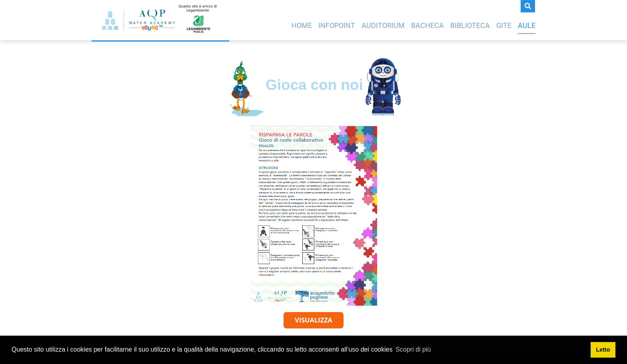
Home (302, 26)
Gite (504, 26)
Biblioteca (470, 26)
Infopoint (337, 26)
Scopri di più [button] (413, 349)
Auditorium (383, 26)
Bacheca (427, 26)
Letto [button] (603, 350)
